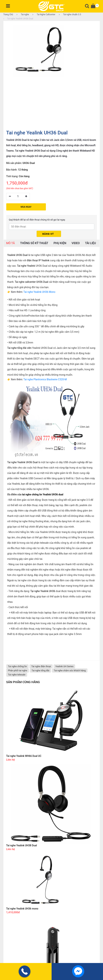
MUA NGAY (26, 206)
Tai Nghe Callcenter (44, 14)
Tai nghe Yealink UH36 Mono (39, 291)
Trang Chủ (8, 14)
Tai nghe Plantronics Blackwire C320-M (45, 379)
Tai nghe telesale (17, 674)
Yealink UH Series (64, 666)
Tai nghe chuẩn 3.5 (70, 14)
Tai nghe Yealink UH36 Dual (18, 19)
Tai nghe (23, 14)
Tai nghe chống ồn (17, 666)
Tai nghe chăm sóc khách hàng (70, 670)
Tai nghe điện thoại (41, 666)
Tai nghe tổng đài (41, 670)
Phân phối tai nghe (18, 670)
